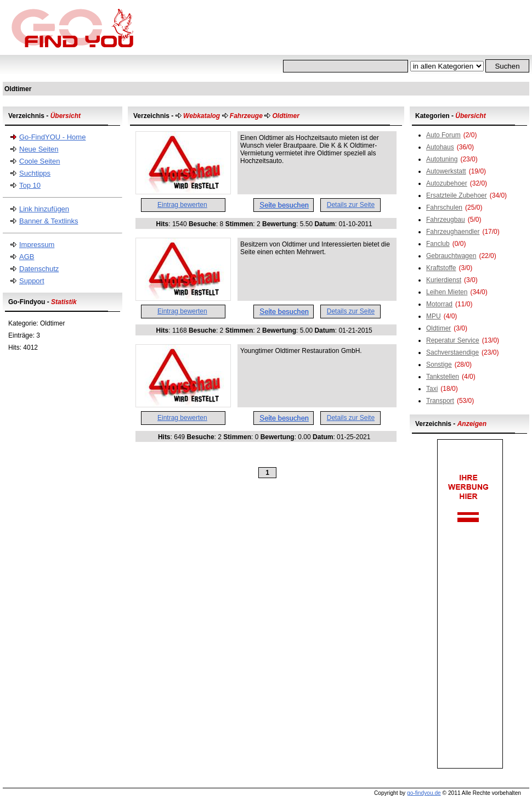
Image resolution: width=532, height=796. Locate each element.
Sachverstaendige (452, 352)
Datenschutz (39, 269)
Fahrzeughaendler (453, 232)
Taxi (432, 389)
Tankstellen (443, 377)
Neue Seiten (39, 149)
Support (32, 281)
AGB (27, 257)
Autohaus (440, 147)
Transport (440, 401)
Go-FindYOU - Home (52, 137)
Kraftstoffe (441, 268)
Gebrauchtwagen (451, 256)
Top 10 (30, 185)
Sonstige (439, 365)
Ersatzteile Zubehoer (457, 195)
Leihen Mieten (447, 292)
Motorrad (439, 304)
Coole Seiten (39, 161)
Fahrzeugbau (446, 220)
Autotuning (442, 159)
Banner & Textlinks (49, 221)
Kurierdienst (444, 280)
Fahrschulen (444, 208)
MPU (434, 316)
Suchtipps (35, 173)
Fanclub (438, 244)
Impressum (37, 245)
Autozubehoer (447, 183)
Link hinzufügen (44, 209)
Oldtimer (438, 328)
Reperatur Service (453, 340)
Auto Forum (443, 135)
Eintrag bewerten (182, 205)
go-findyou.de (424, 793)
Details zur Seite (351, 205)
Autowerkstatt (446, 171)
